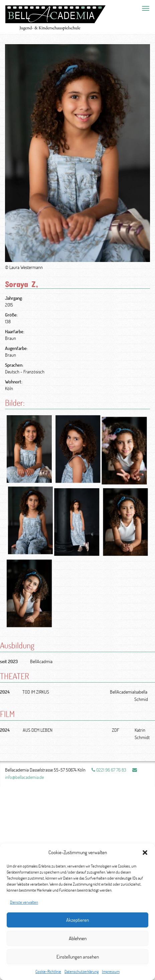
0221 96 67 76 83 (109, 770)
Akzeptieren (77, 920)
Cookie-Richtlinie (48, 971)
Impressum (111, 971)
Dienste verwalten (24, 902)
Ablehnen (78, 938)
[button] (145, 853)
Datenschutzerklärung (82, 971)
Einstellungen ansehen (78, 957)
